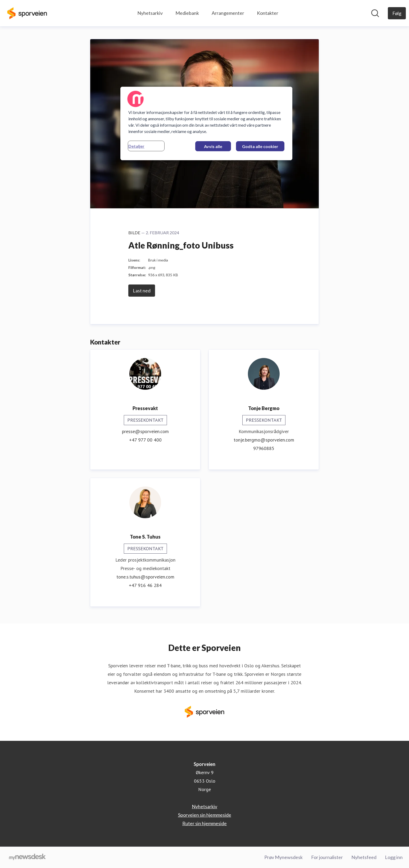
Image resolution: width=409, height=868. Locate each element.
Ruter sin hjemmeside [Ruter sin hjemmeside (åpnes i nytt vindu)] (205, 823)
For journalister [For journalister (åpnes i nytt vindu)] (327, 857)
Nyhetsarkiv (150, 13)
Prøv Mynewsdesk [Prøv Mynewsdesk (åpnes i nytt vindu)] (283, 857)
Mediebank (187, 13)
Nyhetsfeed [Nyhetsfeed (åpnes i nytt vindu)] (364, 857)
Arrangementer (228, 13)
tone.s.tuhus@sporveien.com (145, 577)
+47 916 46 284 (145, 585)
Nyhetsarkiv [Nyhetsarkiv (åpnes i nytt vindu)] (205, 806)
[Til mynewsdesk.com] (27, 857)
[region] (206, 123)
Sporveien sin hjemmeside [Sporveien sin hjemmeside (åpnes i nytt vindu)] (205, 815)
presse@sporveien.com (145, 431)
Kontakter (268, 13)
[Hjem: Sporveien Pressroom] (27, 13)
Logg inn (394, 857)
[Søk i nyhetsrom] (375, 13)
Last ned (142, 291)
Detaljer (136, 146)
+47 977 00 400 (145, 440)
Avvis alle (213, 146)
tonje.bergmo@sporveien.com (264, 440)
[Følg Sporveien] (397, 13)
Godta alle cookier (260, 146)
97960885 (264, 448)
